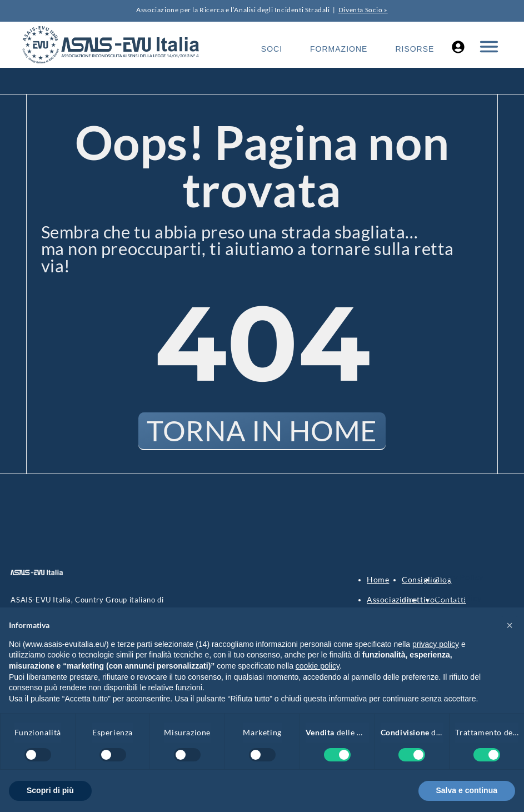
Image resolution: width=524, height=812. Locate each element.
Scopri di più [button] (50, 790)
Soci (272, 49)
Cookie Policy (456, 598)
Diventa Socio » (363, 10)
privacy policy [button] (436, 644)
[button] (510, 625)
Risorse (415, 49)
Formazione (339, 49)
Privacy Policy (456, 578)
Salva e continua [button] (467, 790)
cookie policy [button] (318, 666)
